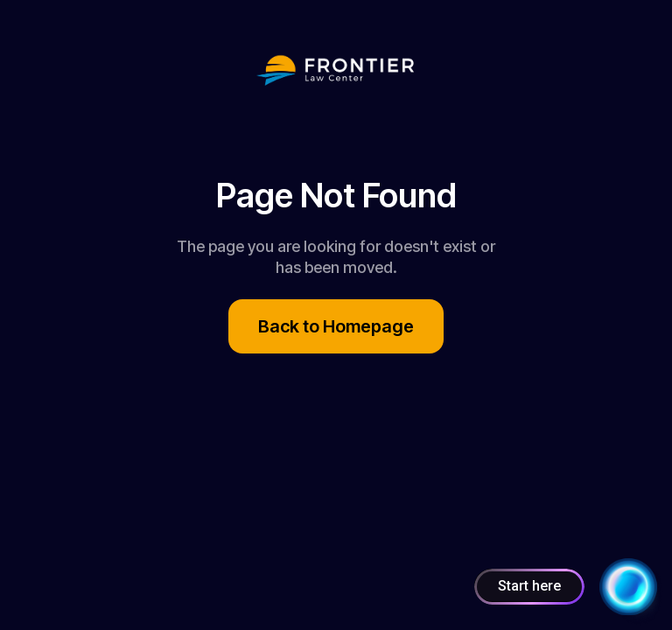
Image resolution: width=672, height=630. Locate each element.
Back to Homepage (336, 326)
